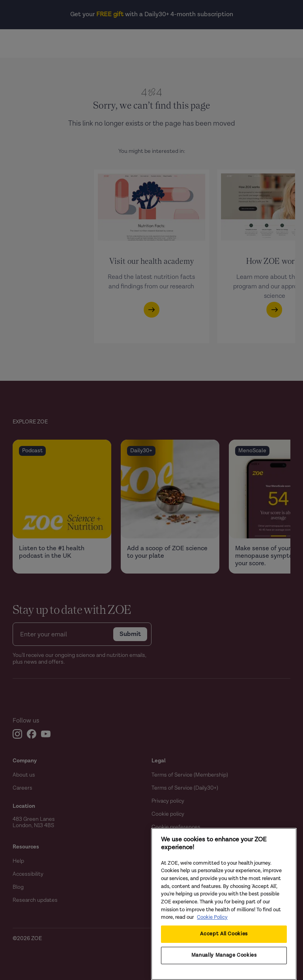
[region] (224, 904)
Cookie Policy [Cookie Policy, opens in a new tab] (212, 917)
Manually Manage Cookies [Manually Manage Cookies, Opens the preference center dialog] (224, 955)
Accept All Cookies (224, 934)
